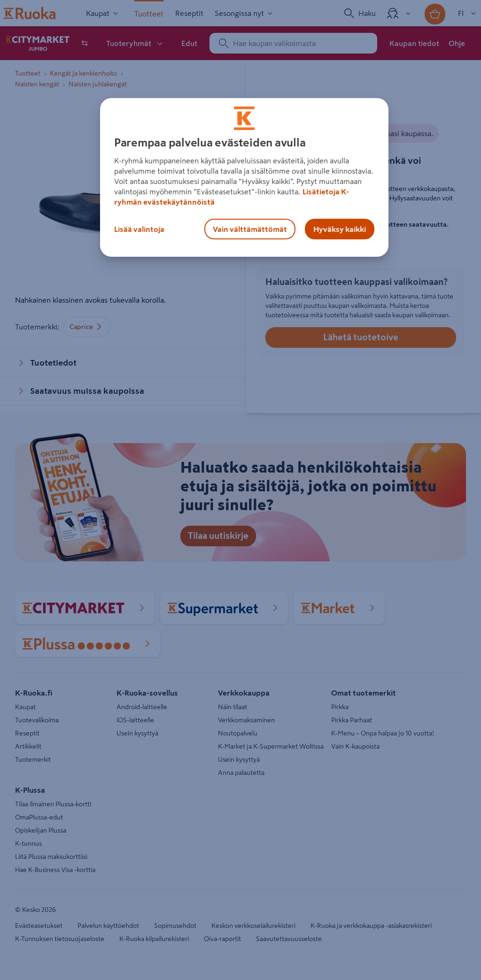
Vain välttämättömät (250, 229)
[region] (244, 177)
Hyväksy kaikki (340, 229)
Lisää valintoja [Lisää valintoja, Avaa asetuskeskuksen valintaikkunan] (139, 229)
